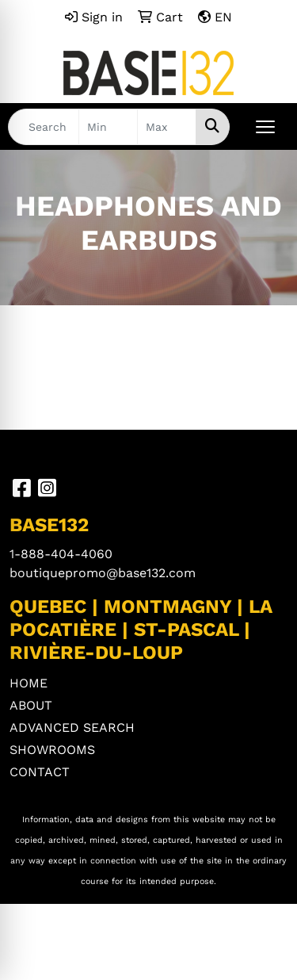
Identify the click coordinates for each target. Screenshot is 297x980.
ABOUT (31, 705)
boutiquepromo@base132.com (103, 573)
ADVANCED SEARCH (72, 727)
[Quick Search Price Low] (108, 127)
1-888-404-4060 (61, 554)
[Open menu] (265, 127)
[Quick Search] (44, 127)
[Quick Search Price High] (167, 127)
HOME (29, 683)
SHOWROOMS (52, 750)
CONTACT (40, 772)
